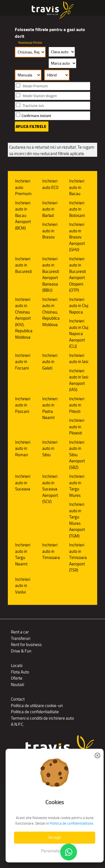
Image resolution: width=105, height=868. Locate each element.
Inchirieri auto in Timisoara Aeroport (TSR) (78, 557)
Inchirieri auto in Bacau (77, 187)
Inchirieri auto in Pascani (23, 405)
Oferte (17, 678)
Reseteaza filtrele (30, 43)
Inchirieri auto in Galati (50, 362)
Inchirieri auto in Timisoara (51, 551)
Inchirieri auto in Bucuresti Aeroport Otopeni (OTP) (78, 275)
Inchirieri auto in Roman (23, 448)
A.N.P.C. (17, 724)
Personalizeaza (55, 851)
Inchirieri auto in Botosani (77, 209)
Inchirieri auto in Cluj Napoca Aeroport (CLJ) (79, 334)
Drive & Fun (21, 651)
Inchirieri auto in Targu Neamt (23, 554)
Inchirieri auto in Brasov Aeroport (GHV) (77, 237)
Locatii (17, 665)
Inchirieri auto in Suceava (23, 483)
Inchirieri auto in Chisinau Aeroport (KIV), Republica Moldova (24, 318)
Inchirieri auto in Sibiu (50, 448)
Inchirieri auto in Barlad (50, 209)
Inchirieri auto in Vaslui (23, 586)
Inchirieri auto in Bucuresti (24, 265)
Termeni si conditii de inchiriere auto (42, 718)
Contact (18, 699)
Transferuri (21, 638)
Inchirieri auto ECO (50, 184)
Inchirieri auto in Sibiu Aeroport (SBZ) (77, 455)
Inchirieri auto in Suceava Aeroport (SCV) (50, 489)
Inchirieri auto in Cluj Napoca (79, 306)
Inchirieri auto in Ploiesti (77, 427)
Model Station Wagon (40, 96)
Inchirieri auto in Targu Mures (77, 486)
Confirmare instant (36, 116)
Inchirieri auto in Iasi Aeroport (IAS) (79, 380)
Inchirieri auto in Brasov (50, 231)
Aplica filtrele (31, 127)
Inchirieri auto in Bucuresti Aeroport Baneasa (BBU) (51, 275)
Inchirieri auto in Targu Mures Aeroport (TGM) (77, 520)
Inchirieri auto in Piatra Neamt (50, 408)
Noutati (17, 685)
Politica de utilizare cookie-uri (37, 706)
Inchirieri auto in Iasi (79, 359)
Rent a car (20, 632)
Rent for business (26, 644)
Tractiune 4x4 (33, 106)
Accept (55, 837)
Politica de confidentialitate (35, 712)
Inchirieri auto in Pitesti (77, 405)
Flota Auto (20, 672)
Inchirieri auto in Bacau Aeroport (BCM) (23, 215)
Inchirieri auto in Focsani (23, 362)
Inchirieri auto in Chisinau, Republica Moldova (51, 312)
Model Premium (35, 86)
